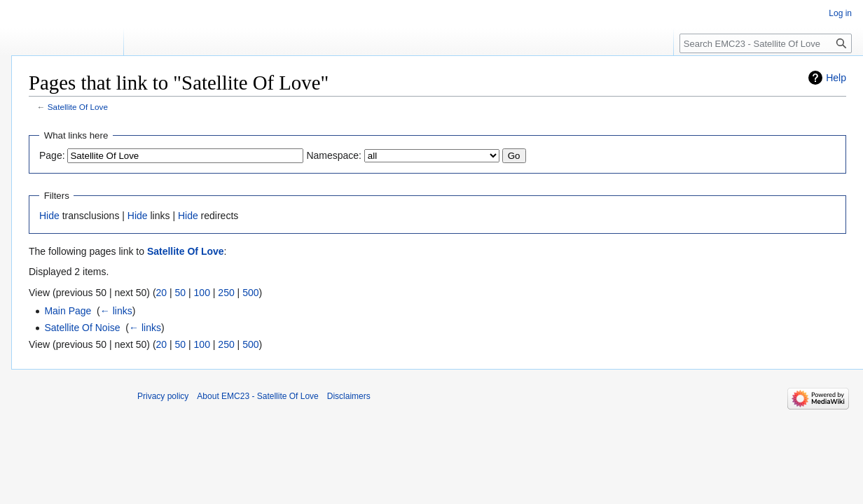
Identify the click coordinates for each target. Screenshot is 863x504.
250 (226, 293)
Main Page (68, 311)
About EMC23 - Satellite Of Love (257, 396)
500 (250, 293)
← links (116, 311)
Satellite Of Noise (82, 328)
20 (162, 293)
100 (202, 293)
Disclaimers (349, 396)
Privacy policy (163, 396)
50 (181, 293)
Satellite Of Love (78, 107)
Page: (52, 155)
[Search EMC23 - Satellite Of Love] (766, 43)
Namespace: (334, 155)
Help (836, 78)
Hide (49, 216)
